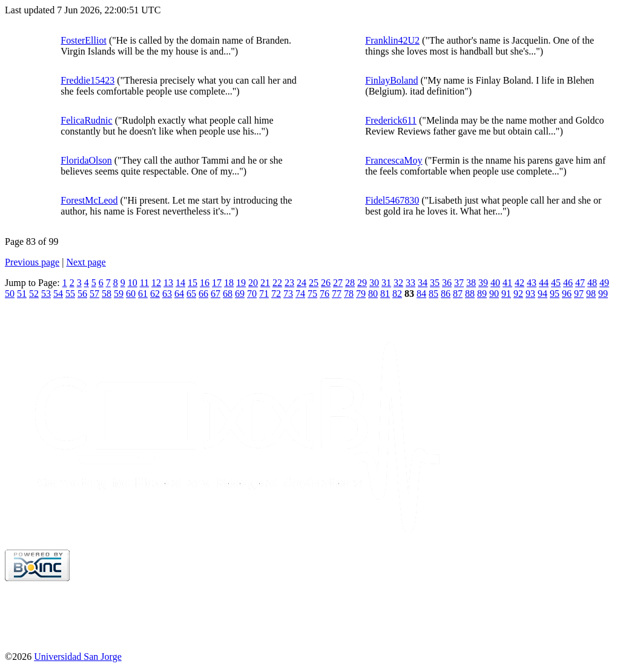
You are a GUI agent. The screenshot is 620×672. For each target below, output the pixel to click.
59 (119, 294)
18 (229, 283)
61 (143, 294)
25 (314, 283)
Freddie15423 (87, 80)
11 (144, 283)
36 (447, 283)
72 (276, 294)
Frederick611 (391, 120)
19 (241, 283)
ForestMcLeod (89, 200)
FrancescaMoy (394, 160)
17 (217, 283)
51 (22, 294)
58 (107, 294)
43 (532, 283)
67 (216, 294)
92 (518, 294)
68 (228, 294)
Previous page (32, 262)
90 (494, 294)
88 (470, 294)
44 (544, 283)
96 (567, 294)
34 (423, 283)
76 (325, 294)
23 (289, 283)
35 (435, 283)
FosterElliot (84, 40)
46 (568, 283)
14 (180, 283)
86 (446, 294)
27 (338, 283)
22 (277, 283)
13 (168, 283)
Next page (86, 262)
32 (398, 283)
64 (179, 294)
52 (34, 294)
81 (385, 294)
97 (579, 294)
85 (434, 294)
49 (604, 283)
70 (252, 294)
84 (421, 294)
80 (373, 294)
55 (70, 294)
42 (519, 283)
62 (155, 294)
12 (156, 283)
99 (603, 294)
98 (591, 294)
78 (349, 294)
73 (288, 294)
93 (530, 294)
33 (411, 283)
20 (253, 283)
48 (592, 283)
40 (495, 283)
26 (326, 283)
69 (240, 294)
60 (131, 294)
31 (386, 283)
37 (459, 283)
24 (302, 283)
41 (507, 283)
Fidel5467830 (392, 200)
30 (374, 283)
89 (482, 294)
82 (397, 294)
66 (203, 294)
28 (350, 283)
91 (506, 294)
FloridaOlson (86, 160)
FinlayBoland (391, 80)
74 (300, 294)
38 (471, 283)
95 (555, 294)
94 (542, 294)
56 (82, 294)
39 (483, 283)
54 (58, 294)
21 (265, 283)
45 (556, 283)
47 (580, 283)
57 (94, 294)
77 (337, 294)
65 (191, 294)
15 (193, 283)
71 (264, 294)
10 (133, 283)
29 (362, 283)
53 (46, 294)
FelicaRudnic (86, 120)
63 (167, 294)
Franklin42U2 (392, 40)
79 (361, 294)
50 (10, 294)
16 (205, 283)
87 (458, 294)
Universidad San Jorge (78, 657)
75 (312, 294)
